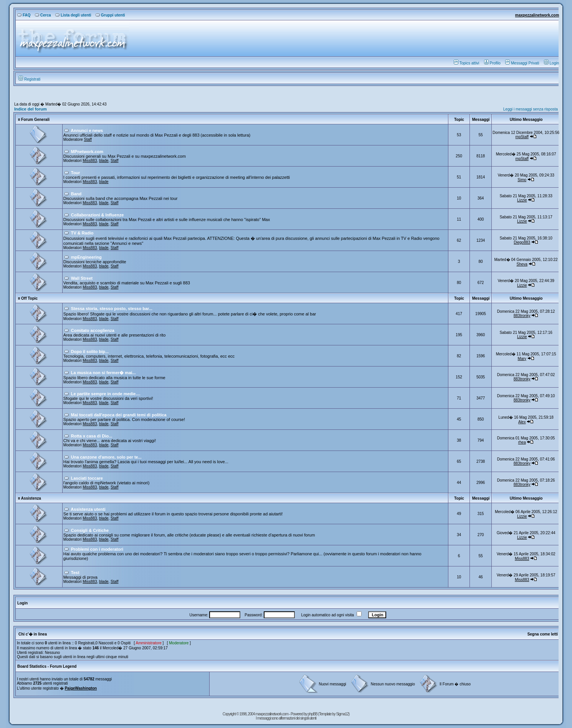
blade (104, 161)
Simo (522, 180)
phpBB (313, 714)
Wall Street (82, 278)
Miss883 (90, 161)
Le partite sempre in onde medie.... (106, 394)
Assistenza (31, 498)
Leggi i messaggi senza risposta (531, 109)
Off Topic (29, 298)
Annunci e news (87, 130)
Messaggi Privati (522, 63)
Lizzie (522, 200)
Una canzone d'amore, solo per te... (106, 457)
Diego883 (522, 242)
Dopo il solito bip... (90, 352)
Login (551, 63)
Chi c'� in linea (33, 634)
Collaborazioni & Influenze (98, 215)
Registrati (29, 79)
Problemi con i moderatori (97, 549)
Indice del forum (31, 109)
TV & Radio (82, 233)
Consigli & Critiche (90, 530)
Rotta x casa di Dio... (92, 436)
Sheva (522, 264)
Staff (88, 139)
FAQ (24, 15)
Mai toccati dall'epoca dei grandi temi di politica (119, 415)
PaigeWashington (81, 688)
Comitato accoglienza (93, 330)
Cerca (43, 15)
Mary (522, 359)
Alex (522, 422)
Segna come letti (543, 634)
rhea (522, 442)
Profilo (492, 63)
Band (76, 194)
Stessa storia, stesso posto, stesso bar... (112, 309)
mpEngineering (86, 257)
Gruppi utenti (110, 15)
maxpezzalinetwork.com (537, 15)
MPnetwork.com (87, 152)
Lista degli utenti (73, 15)
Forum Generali (35, 120)
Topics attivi (467, 63)
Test (75, 573)
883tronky (522, 316)
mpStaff (522, 137)
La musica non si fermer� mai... (103, 373)
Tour (76, 173)
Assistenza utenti (88, 509)
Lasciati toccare (87, 478)
